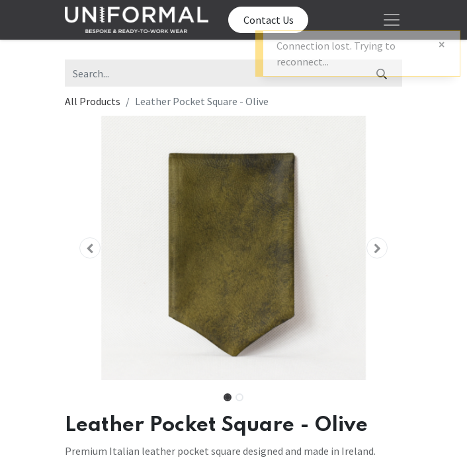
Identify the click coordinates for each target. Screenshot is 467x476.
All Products (93, 101)
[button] (90, 248)
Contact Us (269, 20)
